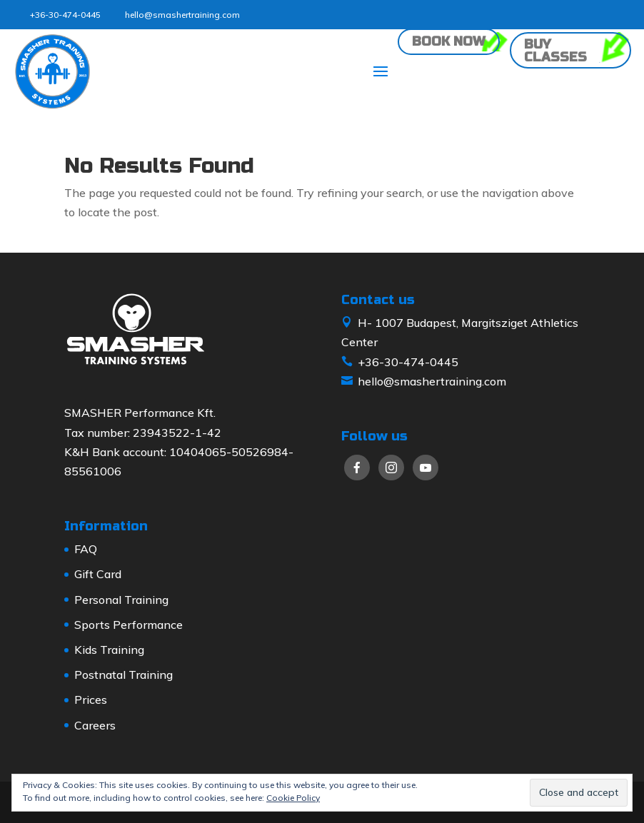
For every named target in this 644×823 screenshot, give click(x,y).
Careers (95, 725)
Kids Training (109, 650)
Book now (449, 41)
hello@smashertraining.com (182, 15)
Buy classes (555, 51)
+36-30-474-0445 (65, 15)
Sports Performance (129, 625)
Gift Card (98, 574)
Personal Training (121, 600)
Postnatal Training (124, 675)
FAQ (86, 549)
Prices (91, 700)
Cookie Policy (293, 798)
